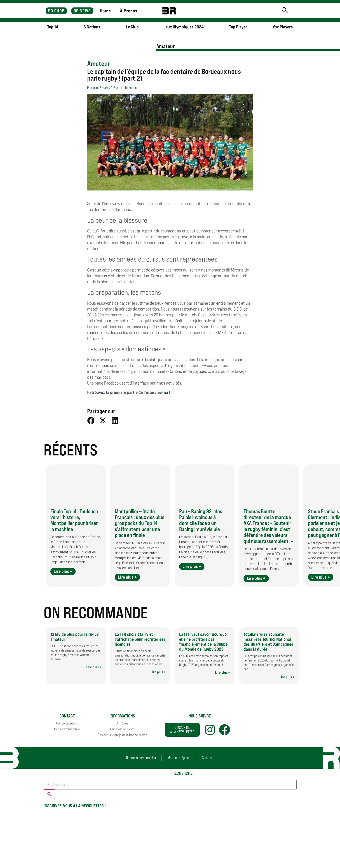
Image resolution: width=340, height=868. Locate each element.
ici (166, 392)
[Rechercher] (49, 794)
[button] (91, 420)
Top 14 (53, 27)
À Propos (129, 11)
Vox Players (283, 27)
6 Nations (92, 27)
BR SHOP (56, 11)
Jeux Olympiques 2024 (184, 27)
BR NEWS (82, 11)
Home (105, 11)
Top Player (238, 27)
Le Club (132, 27)
